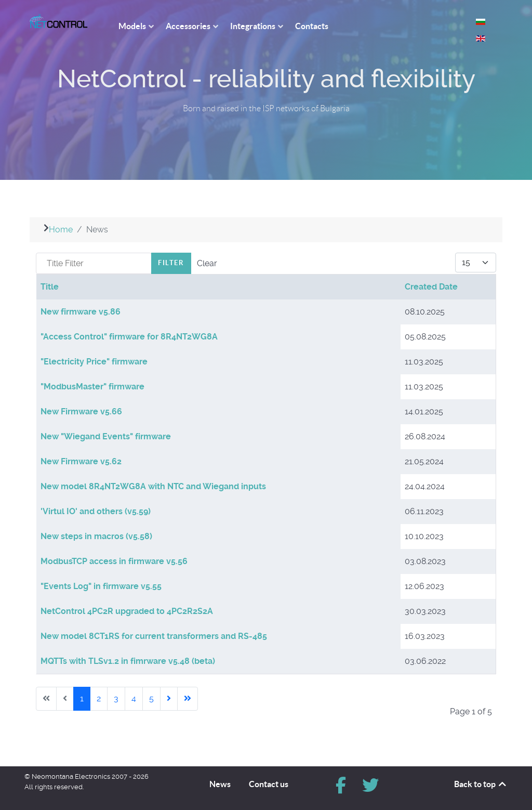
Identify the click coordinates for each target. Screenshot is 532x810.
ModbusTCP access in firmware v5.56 (114, 561)
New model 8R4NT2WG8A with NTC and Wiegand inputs (153, 486)
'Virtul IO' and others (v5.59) (96, 511)
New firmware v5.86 (81, 312)
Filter (171, 263)
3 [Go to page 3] (116, 698)
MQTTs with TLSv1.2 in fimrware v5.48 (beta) (128, 661)
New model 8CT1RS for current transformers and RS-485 (154, 636)
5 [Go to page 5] (151, 698)
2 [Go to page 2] (99, 698)
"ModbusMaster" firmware (92, 387)
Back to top (481, 784)
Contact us (269, 784)
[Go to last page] (188, 699)
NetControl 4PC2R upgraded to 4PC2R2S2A (127, 611)
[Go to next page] (169, 699)
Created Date (431, 287)
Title (50, 287)
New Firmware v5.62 (81, 461)
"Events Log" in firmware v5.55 (101, 586)
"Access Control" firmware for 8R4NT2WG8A (129, 337)
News (220, 784)
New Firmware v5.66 (81, 411)
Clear (207, 263)
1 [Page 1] (82, 698)
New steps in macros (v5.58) (96, 536)
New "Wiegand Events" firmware (106, 436)
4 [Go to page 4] (134, 698)
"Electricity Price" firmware (94, 362)
